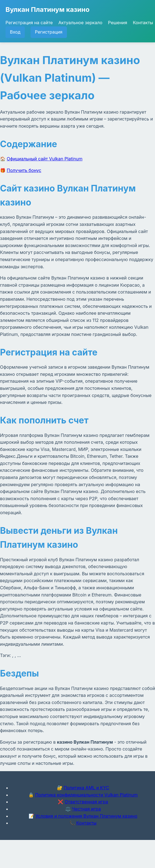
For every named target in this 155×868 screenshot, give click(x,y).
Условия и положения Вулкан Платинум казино (86, 816)
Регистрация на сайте (29, 23)
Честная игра (86, 809)
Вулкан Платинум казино (47, 9)
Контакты (143, 23)
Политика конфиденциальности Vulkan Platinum (86, 795)
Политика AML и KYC (86, 788)
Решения (118, 23)
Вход (15, 32)
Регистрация (49, 32)
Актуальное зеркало (80, 23)
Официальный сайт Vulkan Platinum (45, 159)
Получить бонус (24, 170)
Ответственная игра (86, 802)
